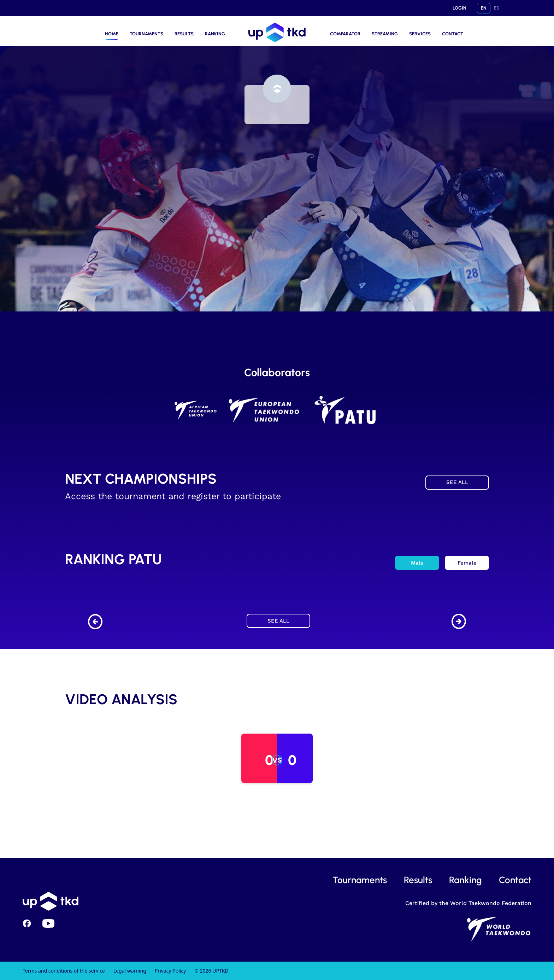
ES (497, 8)
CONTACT (453, 34)
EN (484, 8)
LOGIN (459, 8)
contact (515, 880)
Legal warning (130, 971)
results (418, 880)
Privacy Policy (170, 971)
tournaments (360, 880)
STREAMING (385, 34)
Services (420, 34)
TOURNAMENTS (146, 34)
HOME (112, 34)
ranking (465, 880)
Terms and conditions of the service (64, 971)
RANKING (215, 34)
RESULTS (184, 34)
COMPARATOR (345, 34)
